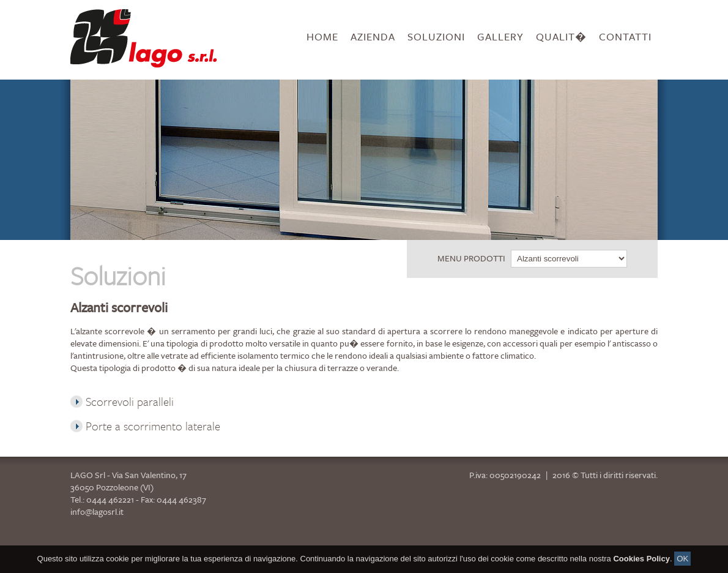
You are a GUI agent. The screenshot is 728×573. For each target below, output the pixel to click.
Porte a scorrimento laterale (145, 426)
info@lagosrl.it (97, 511)
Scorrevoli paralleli (122, 401)
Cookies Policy (641, 566)
